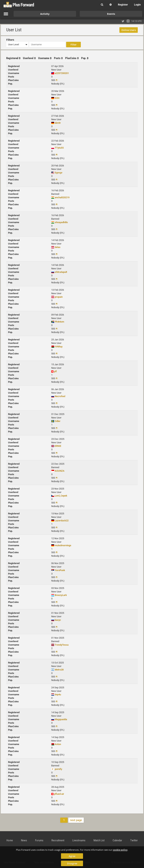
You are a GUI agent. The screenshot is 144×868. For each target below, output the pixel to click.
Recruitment (58, 840)
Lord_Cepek (61, 496)
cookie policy (120, 850)
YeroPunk (60, 570)
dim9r (58, 123)
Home (10, 840)
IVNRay (59, 347)
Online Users (129, 30)
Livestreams (79, 840)
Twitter (134, 840)
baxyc (58, 620)
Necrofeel (60, 396)
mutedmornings (63, 545)
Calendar (117, 840)
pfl (55, 371)
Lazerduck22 (62, 521)
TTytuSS (59, 148)
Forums (39, 840)
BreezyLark (61, 595)
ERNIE (58, 446)
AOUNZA (60, 471)
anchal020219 (62, 197)
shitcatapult (61, 272)
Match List (99, 840)
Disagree (72, 863)
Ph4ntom (59, 322)
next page (76, 820)
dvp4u (58, 694)
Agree (72, 856)
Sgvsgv (58, 173)
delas (58, 247)
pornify (58, 769)
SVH (57, 98)
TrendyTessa (62, 645)
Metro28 (59, 670)
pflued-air (59, 794)
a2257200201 (62, 73)
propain (59, 297)
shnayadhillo (61, 222)
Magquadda (61, 719)
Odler (58, 421)
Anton (58, 744)
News (24, 840)
